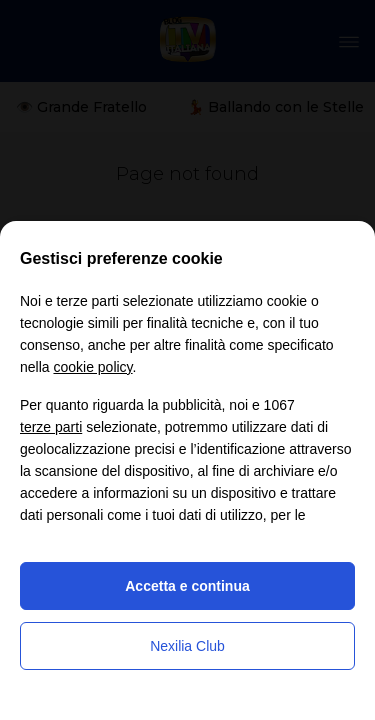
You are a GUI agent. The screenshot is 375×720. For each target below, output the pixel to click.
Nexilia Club (187, 646)
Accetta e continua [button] (187, 586)
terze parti (51, 427)
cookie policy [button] (92, 367)
